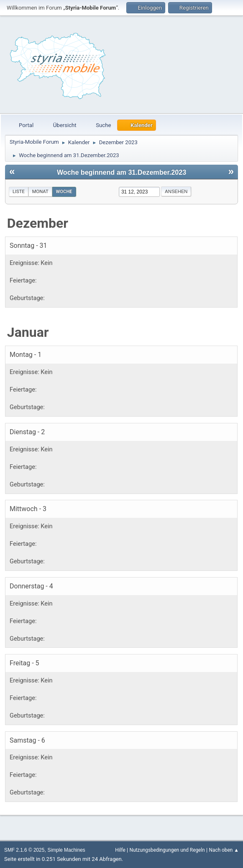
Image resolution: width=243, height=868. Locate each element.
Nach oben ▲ (224, 850)
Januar (28, 332)
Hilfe (120, 850)
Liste (19, 192)
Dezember (38, 223)
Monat (40, 192)
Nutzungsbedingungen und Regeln (167, 850)
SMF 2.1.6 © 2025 (24, 850)
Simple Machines (67, 850)
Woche (64, 192)
